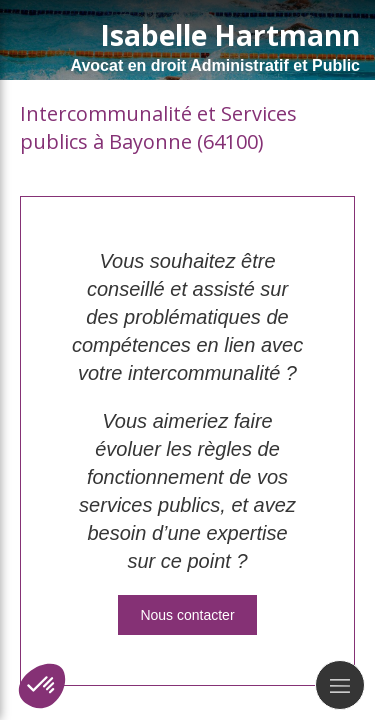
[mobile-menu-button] (340, 685)
